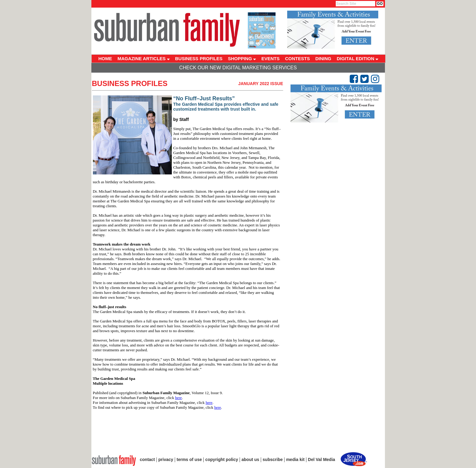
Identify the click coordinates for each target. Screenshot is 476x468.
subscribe (273, 459)
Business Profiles (130, 83)
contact (148, 459)
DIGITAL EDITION (357, 58)
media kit (295, 459)
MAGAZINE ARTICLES (144, 58)
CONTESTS (297, 58)
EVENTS (270, 58)
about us (250, 459)
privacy (166, 459)
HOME (105, 58)
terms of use (189, 459)
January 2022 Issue (261, 84)
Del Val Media (321, 459)
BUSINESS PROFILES (199, 58)
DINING (323, 58)
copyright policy (222, 459)
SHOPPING (242, 58)
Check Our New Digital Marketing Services (238, 68)
